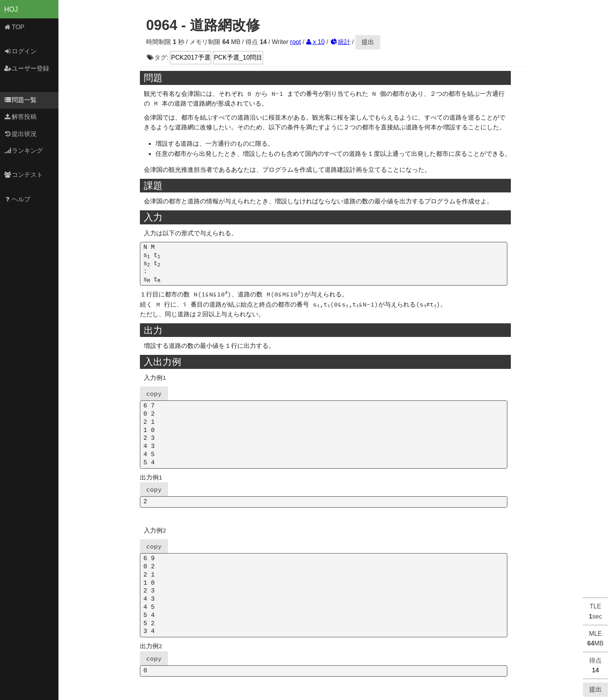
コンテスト (24, 175)
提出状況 (20, 134)
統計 (340, 42)
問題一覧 (20, 100)
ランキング (24, 151)
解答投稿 (20, 117)
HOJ (11, 9)
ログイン (20, 51)
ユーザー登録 (27, 68)
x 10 (316, 42)
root (296, 42)
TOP (14, 27)
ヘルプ (17, 199)
